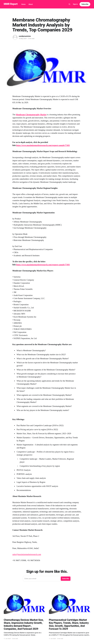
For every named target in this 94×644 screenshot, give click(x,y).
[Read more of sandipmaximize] (15, 37)
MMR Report (11, 4)
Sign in (75, 4)
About (31, 4)
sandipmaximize (25, 36)
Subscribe (85, 4)
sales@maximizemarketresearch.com (27, 554)
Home (23, 4)
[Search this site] (69, 4)
